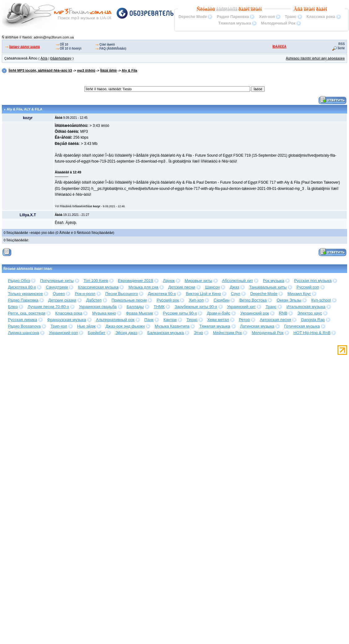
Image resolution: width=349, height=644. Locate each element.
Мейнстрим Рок (227, 333)
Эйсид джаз (126, 333)
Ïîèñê (341, 48)
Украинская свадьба (98, 307)
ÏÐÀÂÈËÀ (279, 47)
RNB (283, 313)
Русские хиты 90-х (180, 313)
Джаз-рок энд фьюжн (125, 326)
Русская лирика (23, 320)
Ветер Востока (253, 300)
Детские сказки (62, 300)
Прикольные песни (129, 300)
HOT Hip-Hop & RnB (312, 333)
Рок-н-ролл (85, 294)
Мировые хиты (199, 281)
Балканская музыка (166, 333)
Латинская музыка (257, 326)
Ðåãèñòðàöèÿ (61, 58)
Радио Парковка (233, 17)
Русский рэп (308, 287)
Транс (291, 17)
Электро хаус (310, 313)
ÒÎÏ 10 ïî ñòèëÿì (71, 49)
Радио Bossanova (24, 326)
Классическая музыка (98, 287)
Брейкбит (97, 333)
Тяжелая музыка (235, 23)
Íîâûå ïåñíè (109, 70)
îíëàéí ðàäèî (315, 9)
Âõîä (44, 58)
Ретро (244, 320)
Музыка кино (104, 313)
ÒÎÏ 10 (64, 45)
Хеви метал (218, 320)
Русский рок (168, 300)
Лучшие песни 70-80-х (48, 307)
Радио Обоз (19, 281)
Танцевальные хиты (268, 287)
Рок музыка (274, 281)
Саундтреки (57, 287)
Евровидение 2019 (136, 281)
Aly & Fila (130, 70)
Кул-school (321, 300)
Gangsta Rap (313, 320)
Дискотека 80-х (22, 287)
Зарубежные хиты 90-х (196, 307)
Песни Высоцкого (122, 294)
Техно (192, 320)
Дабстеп (94, 300)
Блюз (13, 307)
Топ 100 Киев (96, 281)
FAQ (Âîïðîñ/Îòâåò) (113, 49)
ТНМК (159, 307)
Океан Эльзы (289, 300)
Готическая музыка (302, 326)
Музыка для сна (143, 287)
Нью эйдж (86, 326)
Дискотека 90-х (162, 294)
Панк (149, 320)
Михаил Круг (299, 294)
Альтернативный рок (115, 320)
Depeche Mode (193, 17)
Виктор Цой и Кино (203, 294)
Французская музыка (67, 320)
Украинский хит (241, 307)
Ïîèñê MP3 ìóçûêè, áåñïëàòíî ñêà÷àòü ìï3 (40, 70)
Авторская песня (275, 320)
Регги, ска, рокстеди (27, 313)
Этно (198, 333)
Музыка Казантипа (172, 326)
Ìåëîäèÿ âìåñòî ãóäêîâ (25, 47)
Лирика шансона (24, 333)
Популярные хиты (57, 281)
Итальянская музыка (306, 307)
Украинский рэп (64, 333)
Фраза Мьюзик (139, 313)
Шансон (212, 287)
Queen (59, 294)
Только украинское (26, 294)
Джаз (234, 287)
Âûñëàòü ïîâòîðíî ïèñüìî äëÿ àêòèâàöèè (315, 58)
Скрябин (221, 300)
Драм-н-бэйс (219, 313)
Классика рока (321, 17)
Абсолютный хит (238, 281)
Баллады (135, 307)
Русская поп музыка (313, 281)
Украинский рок (255, 313)
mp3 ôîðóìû (86, 70)
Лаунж (169, 281)
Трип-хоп (59, 326)
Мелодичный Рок (278, 23)
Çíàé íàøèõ (107, 45)
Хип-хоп (267, 17)
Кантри (170, 320)
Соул (236, 294)
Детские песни (182, 287)
